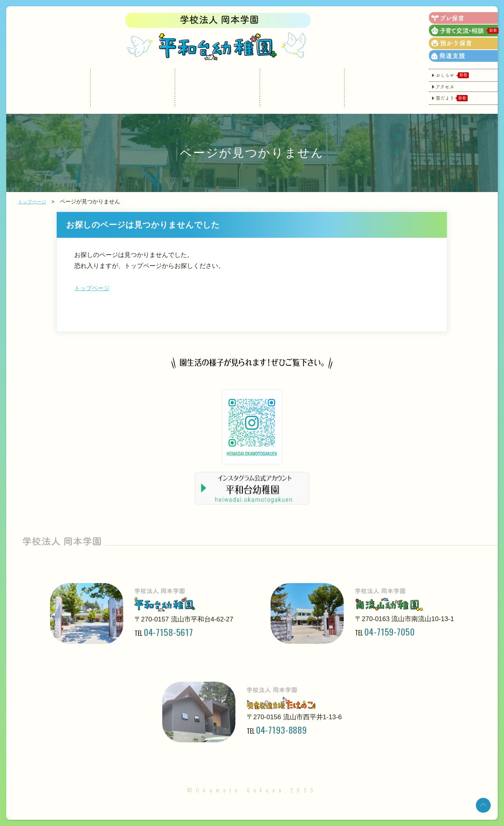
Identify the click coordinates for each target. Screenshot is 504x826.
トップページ (34, 202)
